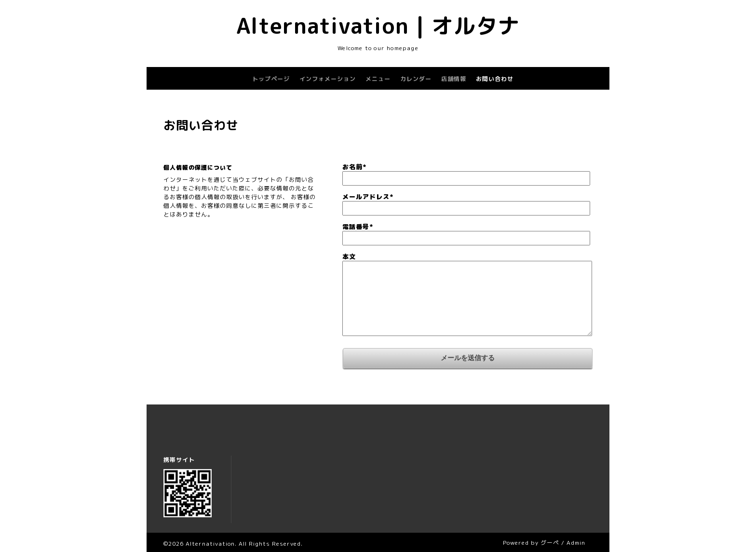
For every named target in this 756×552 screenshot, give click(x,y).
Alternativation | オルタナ (378, 26)
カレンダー (416, 79)
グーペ (550, 543)
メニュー (378, 79)
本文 (349, 256)
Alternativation (210, 544)
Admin (576, 543)
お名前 (354, 167)
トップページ (271, 79)
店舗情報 (454, 79)
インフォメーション (328, 79)
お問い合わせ (495, 79)
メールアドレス (368, 197)
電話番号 (358, 227)
